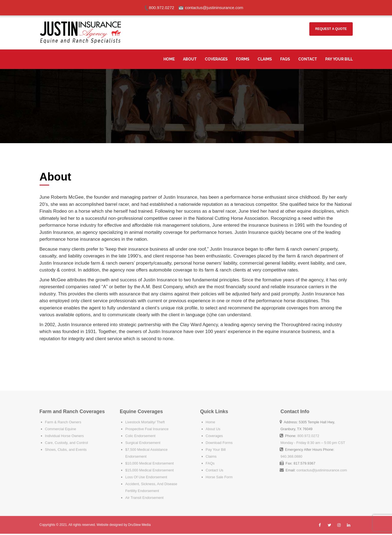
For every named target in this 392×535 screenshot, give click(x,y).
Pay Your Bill (339, 59)
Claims (265, 59)
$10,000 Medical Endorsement (149, 460)
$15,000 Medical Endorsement (149, 466)
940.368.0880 (291, 453)
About (190, 59)
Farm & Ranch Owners (63, 418)
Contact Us (215, 466)
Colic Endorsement (140, 432)
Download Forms (219, 439)
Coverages (216, 59)
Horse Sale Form (219, 473)
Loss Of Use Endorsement (146, 473)
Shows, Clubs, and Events (66, 446)
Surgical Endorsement (143, 439)
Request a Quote (331, 29)
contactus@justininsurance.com (322, 466)
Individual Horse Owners (65, 432)
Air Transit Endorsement (144, 494)
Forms (243, 59)
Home (169, 59)
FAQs (210, 460)
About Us (213, 425)
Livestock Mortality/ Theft (145, 418)
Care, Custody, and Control (67, 439)
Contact (308, 59)
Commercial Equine (61, 425)
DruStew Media (139, 523)
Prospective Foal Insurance (147, 425)
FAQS (285, 59)
